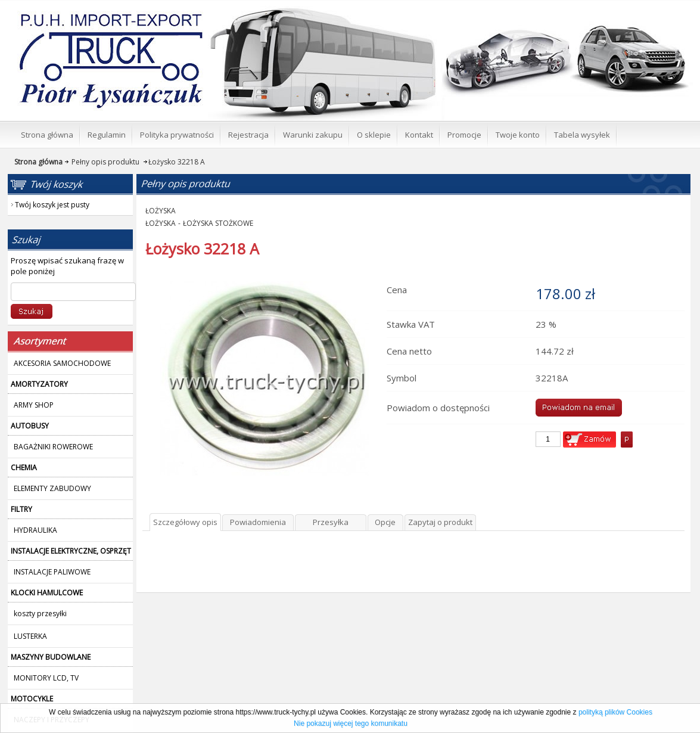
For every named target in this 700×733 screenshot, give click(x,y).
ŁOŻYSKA (161, 211)
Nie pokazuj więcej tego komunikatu (351, 723)
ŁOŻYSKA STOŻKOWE (218, 223)
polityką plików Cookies (615, 712)
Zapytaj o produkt (440, 522)
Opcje (385, 522)
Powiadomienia (258, 522)
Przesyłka (331, 522)
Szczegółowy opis (185, 522)
